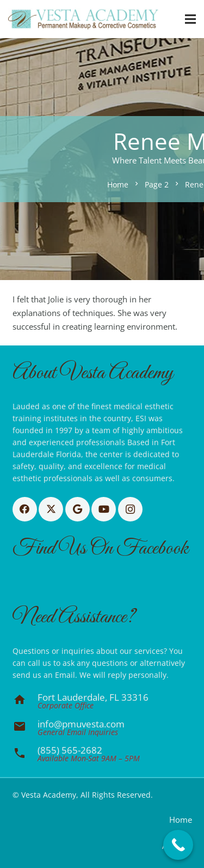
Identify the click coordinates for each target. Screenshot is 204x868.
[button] (190, 19)
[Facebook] (25, 509)
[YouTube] (104, 509)
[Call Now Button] (178, 845)
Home (181, 820)
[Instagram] (130, 509)
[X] (51, 509)
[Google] (78, 509)
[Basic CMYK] (83, 19)
